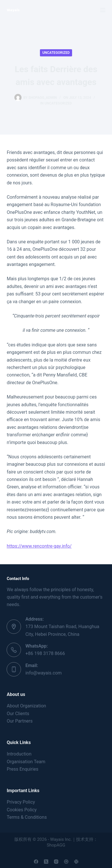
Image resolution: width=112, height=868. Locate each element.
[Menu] (103, 10)
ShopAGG (56, 845)
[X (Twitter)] (46, 862)
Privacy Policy (21, 802)
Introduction (19, 754)
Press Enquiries (22, 769)
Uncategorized (56, 53)
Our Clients (18, 714)
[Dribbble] (66, 862)
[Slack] (76, 862)
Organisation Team (26, 762)
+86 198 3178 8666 (45, 653)
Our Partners (20, 721)
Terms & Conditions (27, 817)
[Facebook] (36, 862)
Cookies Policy (22, 810)
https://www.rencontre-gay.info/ (39, 546)
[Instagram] (56, 862)
